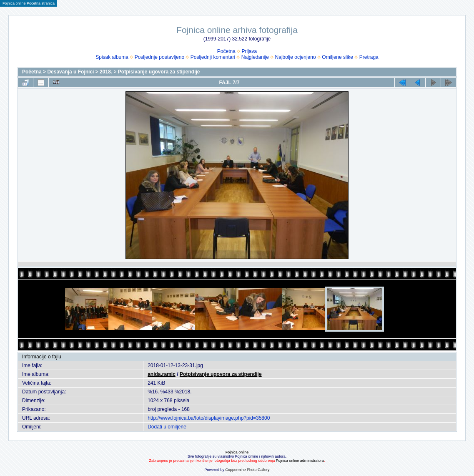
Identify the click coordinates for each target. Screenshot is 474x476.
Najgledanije (255, 57)
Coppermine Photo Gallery (247, 470)
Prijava (250, 51)
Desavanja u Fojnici (70, 72)
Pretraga (369, 57)
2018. (106, 72)
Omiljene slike (337, 57)
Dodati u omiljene (167, 427)
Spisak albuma (112, 57)
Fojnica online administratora (300, 461)
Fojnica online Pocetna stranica (29, 3)
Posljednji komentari (213, 57)
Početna (226, 51)
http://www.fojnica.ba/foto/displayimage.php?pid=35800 (209, 418)
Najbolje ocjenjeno (296, 57)
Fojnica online (237, 452)
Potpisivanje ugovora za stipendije (159, 72)
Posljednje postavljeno (159, 57)
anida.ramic (162, 374)
